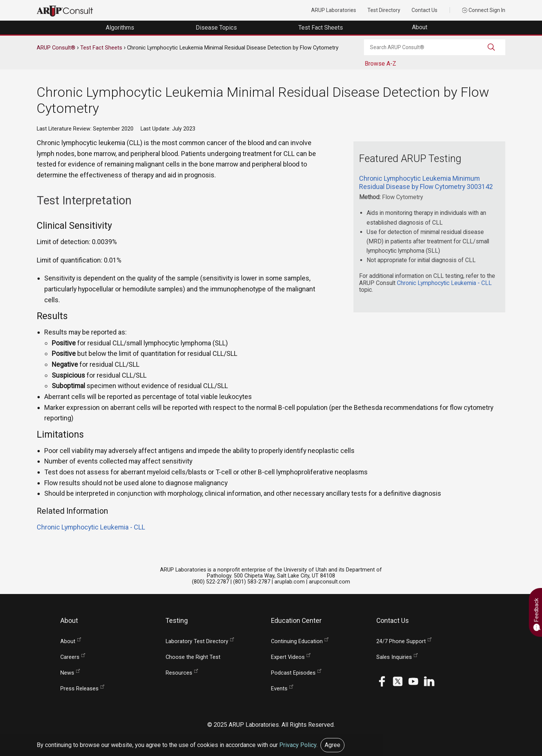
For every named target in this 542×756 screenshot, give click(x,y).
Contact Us (424, 10)
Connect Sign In (484, 10)
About (420, 27)
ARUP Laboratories (334, 10)
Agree (332, 745)
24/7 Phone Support (401, 641)
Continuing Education (297, 641)
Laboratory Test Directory (197, 641)
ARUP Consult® (56, 48)
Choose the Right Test (193, 657)
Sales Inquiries (394, 657)
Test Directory (384, 10)
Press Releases (79, 689)
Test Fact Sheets (101, 48)
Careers (70, 657)
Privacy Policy (298, 745)
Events (279, 689)
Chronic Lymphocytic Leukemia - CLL (444, 283)
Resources (179, 673)
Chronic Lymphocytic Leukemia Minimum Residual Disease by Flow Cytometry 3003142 (426, 182)
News (67, 673)
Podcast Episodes (293, 673)
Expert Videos (288, 657)
